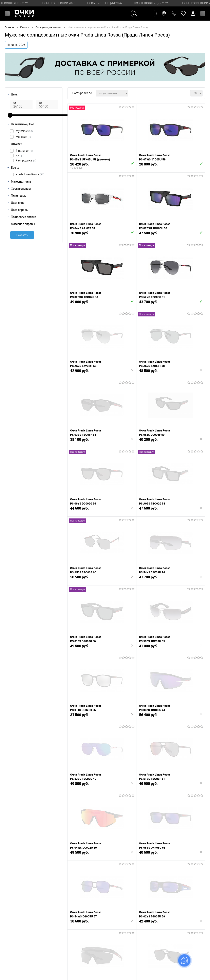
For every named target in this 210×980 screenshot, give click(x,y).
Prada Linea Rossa (30, 174)
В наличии (24, 151)
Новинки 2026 (16, 45)
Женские (23, 137)
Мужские (24, 131)
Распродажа (26, 160)
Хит (20, 156)
